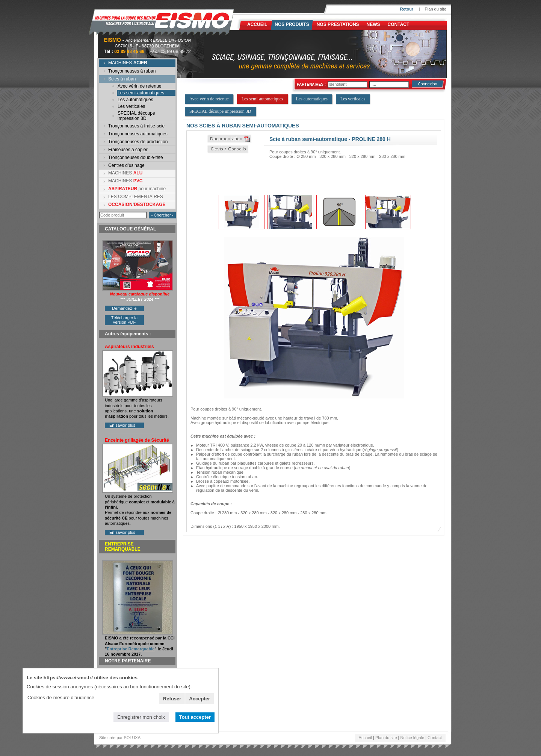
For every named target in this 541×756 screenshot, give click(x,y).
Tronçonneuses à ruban (132, 71)
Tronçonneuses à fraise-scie (136, 126)
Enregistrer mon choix (141, 717)
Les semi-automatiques (141, 93)
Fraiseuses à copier (128, 150)
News (373, 24)
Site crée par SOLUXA (120, 738)
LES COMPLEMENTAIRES (136, 197)
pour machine (137, 189)
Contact (399, 24)
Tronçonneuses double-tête (136, 158)
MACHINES (128, 63)
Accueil (257, 24)
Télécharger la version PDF (124, 320)
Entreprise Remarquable (131, 649)
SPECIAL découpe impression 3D (136, 116)
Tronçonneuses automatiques (138, 134)
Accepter (199, 699)
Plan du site (436, 9)
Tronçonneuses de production (138, 142)
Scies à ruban (122, 79)
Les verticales (131, 106)
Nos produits (292, 24)
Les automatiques (135, 100)
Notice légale (413, 738)
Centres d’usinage (126, 165)
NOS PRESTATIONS (338, 24)
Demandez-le (124, 308)
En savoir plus (122, 425)
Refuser (172, 699)
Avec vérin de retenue (140, 86)
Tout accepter (195, 717)
